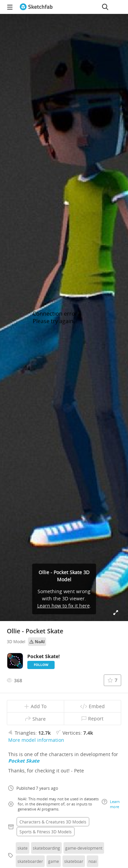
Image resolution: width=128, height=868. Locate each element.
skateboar (74, 861)
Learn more (111, 804)
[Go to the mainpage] (36, 7)
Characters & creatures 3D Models (53, 822)
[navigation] (10, 7)
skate (23, 848)
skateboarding (46, 848)
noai (93, 861)
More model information (36, 740)
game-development (84, 848)
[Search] (105, 7)
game (54, 861)
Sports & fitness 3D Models (46, 832)
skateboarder (30, 861)
